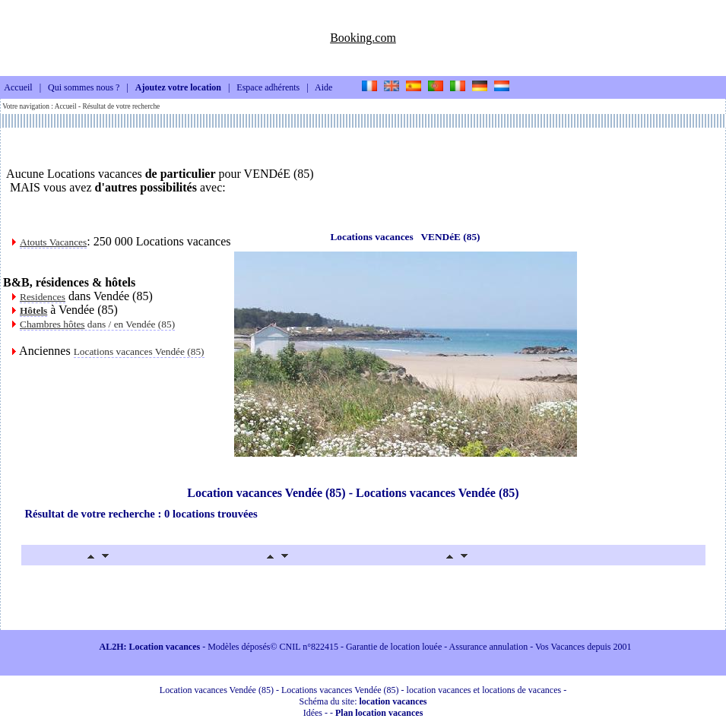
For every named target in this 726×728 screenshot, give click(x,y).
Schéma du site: (363, 701)
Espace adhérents (268, 88)
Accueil (18, 88)
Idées (313, 713)
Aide (323, 88)
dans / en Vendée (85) (97, 324)
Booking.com (363, 38)
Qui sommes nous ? (84, 88)
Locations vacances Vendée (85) (139, 351)
